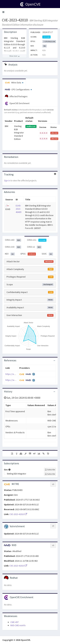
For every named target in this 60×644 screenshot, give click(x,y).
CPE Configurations (18, 89)
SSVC (47, 254)
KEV (10, 254)
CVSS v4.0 (13, 240)
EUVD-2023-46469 (18, 209)
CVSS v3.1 (37, 240)
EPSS (28, 254)
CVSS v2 (34, 247)
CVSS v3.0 (13, 247)
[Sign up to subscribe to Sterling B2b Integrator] (50, 474)
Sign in (7, 181)
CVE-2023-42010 (15, 20)
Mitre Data (14, 83)
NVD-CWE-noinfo (18, 625)
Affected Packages (16, 96)
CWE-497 (14, 622)
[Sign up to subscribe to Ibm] (50, 470)
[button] (3, 12)
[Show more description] (14, 56)
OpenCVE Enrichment (17, 103)
